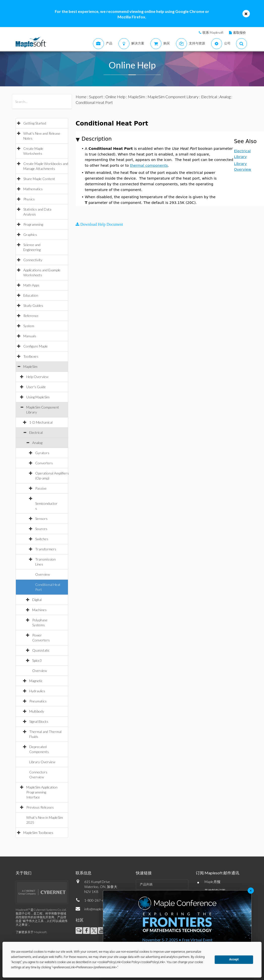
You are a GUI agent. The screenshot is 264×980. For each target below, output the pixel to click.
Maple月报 (212, 882)
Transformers (46, 549)
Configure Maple (36, 346)
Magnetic (36, 681)
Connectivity (33, 260)
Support (96, 97)
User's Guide (36, 387)
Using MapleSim (38, 397)
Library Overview (42, 762)
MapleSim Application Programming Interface (42, 792)
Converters (44, 463)
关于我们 (24, 873)
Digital (37, 600)
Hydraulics (37, 691)
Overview (43, 574)
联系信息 (84, 873)
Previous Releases (40, 807)
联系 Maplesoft (213, 32)
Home (81, 97)
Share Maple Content (39, 179)
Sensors (41, 519)
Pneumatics (38, 701)
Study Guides (33, 305)
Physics (29, 199)
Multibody (37, 711)
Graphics (30, 235)
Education (31, 295)
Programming (33, 224)
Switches (42, 539)
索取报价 (239, 32)
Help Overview (37, 377)
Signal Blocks (39, 721)
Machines (39, 610)
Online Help (115, 97)
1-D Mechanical (41, 422)
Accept (234, 959)
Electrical (36, 432)
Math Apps (31, 285)
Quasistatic (41, 650)
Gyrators (42, 453)
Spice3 (37, 660)
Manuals (30, 336)
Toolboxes (31, 356)
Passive (41, 488)
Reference (31, 316)
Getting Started (35, 123)
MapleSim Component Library (173, 97)
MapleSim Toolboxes (38, 833)
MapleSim (30, 366)
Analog (37, 443)
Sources (41, 529)
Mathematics (33, 189)
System (29, 326)
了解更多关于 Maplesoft (31, 932)
